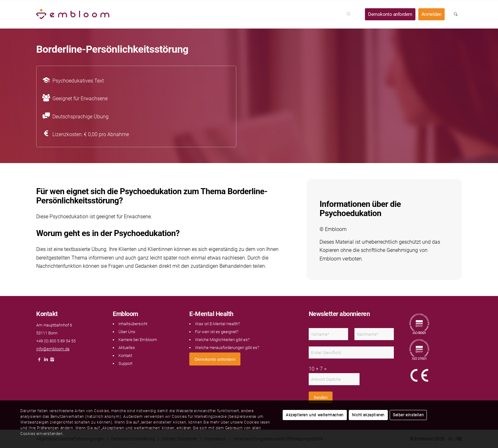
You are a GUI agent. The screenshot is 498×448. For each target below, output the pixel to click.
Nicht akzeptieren (368, 415)
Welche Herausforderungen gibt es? (227, 348)
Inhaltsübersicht (133, 324)
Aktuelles (127, 348)
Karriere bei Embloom (138, 340)
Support (125, 363)
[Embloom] (73, 14)
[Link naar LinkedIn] (46, 361)
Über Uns (127, 332)
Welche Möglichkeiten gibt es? (222, 340)
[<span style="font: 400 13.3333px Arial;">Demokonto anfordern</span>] (215, 359)
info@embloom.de (53, 349)
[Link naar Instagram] (52, 361)
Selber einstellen (408, 415)
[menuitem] (351, 14)
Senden (321, 397)
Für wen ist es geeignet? (217, 332)
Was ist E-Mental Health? (218, 324)
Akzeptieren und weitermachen (315, 415)
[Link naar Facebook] (39, 361)
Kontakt (125, 356)
